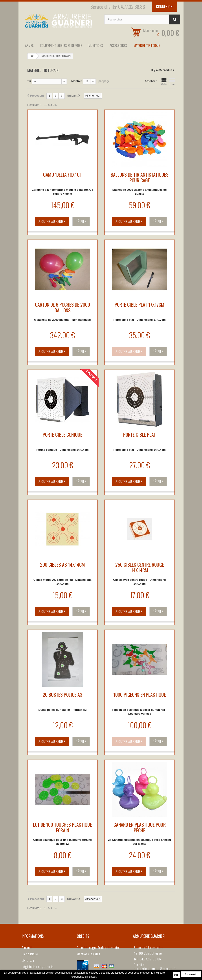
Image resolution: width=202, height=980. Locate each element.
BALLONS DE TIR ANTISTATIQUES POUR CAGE (140, 177)
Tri (29, 81)
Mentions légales (88, 954)
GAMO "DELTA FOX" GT (62, 174)
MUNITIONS (96, 45)
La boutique (30, 954)
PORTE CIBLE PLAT (140, 434)
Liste (172, 82)
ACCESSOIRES (118, 45)
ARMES (29, 45)
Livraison (28, 960)
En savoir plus (191, 975)
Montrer (77, 81)
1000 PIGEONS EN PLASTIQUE (140, 694)
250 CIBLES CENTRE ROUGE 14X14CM (140, 567)
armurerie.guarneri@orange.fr (155, 969)
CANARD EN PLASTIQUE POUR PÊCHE (140, 827)
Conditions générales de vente (98, 947)
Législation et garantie (38, 967)
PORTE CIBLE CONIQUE (62, 434)
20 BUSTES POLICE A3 (62, 694)
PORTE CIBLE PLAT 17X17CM (140, 304)
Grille (164, 82)
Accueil (27, 947)
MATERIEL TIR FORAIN (147, 45)
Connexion (164, 6)
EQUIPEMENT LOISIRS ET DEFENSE (61, 45)
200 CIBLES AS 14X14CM (62, 564)
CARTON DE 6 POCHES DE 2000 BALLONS (62, 307)
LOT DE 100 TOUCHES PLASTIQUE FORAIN (62, 827)
